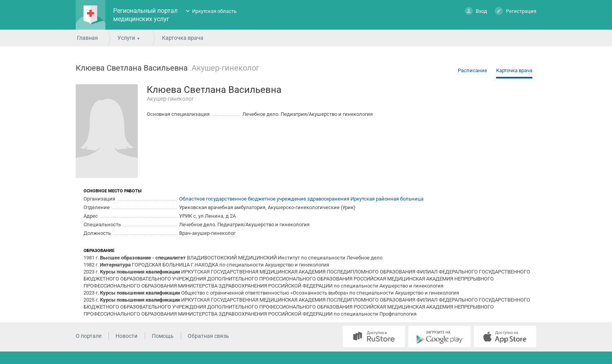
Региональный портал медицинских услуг (145, 15)
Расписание (472, 70)
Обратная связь (208, 336)
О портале (89, 336)
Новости (126, 336)
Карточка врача (514, 70)
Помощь (163, 336)
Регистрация (516, 11)
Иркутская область (214, 11)
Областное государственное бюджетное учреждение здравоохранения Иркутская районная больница (301, 199)
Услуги (126, 38)
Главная (87, 38)
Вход (476, 11)
